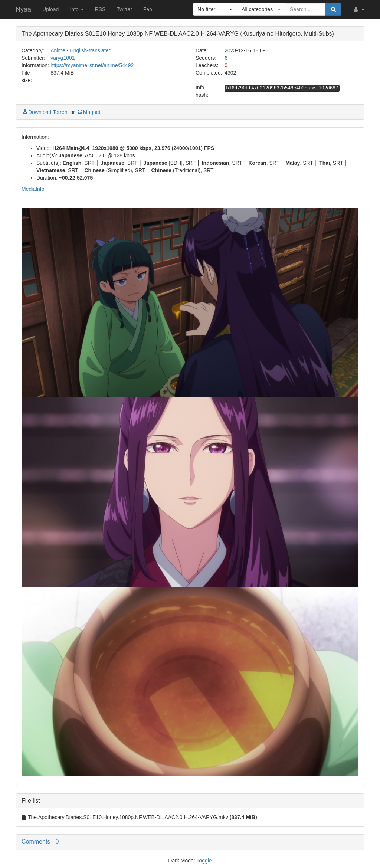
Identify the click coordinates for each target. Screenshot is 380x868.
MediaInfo (33, 189)
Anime (58, 50)
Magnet (89, 112)
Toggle (204, 861)
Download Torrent (45, 112)
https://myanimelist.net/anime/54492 (92, 65)
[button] (358, 9)
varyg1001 (63, 58)
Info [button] (77, 9)
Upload (50, 9)
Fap (148, 9)
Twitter (124, 9)
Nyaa (23, 9)
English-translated (91, 50)
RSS (100, 9)
